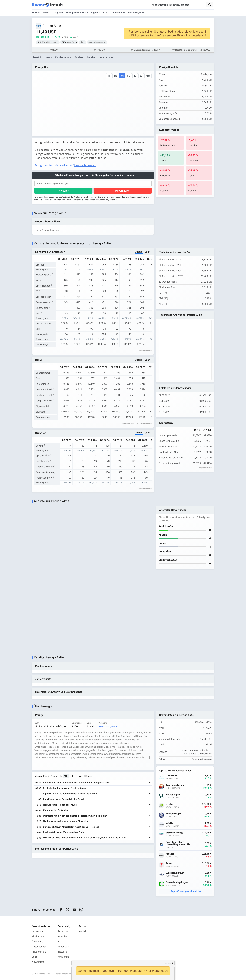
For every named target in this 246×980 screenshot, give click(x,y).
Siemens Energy (174, 833)
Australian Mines (175, 785)
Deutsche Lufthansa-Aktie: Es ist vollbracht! (65, 788)
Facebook (63, 947)
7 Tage (79, 776)
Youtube (62, 937)
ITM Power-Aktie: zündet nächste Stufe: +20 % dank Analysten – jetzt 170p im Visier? (86, 838)
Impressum (38, 931)
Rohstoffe (118, 13)
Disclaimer (38, 942)
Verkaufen (124, 191)
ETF (105, 13)
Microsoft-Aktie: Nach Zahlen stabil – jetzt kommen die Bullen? (75, 816)
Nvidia (169, 804)
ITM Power (171, 776)
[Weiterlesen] (150, 783)
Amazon (170, 854)
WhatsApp (63, 957)
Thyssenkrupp (173, 814)
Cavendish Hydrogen (177, 882)
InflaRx (169, 823)
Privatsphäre (39, 952)
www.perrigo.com (108, 727)
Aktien (46, 13)
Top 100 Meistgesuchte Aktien (186, 891)
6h (60, 776)
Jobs (35, 957)
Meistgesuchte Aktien (77, 13)
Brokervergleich (136, 13)
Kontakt (83, 931)
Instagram (63, 952)
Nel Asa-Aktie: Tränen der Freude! (60, 805)
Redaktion (63, 931)
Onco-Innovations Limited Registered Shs (178, 843)
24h (72, 776)
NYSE (75, 37)
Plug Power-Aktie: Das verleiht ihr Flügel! (64, 799)
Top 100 (59, 13)
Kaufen (65, 191)
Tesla (169, 863)
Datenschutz (39, 947)
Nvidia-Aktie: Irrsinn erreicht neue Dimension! (66, 821)
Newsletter (38, 962)
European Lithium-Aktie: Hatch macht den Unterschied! (71, 827)
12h (66, 776)
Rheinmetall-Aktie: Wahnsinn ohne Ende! (64, 832)
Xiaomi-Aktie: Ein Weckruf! (57, 810)
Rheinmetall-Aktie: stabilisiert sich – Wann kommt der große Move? (77, 783)
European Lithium (175, 873)
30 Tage (88, 776)
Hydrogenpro (173, 795)
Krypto (94, 13)
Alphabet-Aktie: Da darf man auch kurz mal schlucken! (70, 794)
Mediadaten (39, 937)
